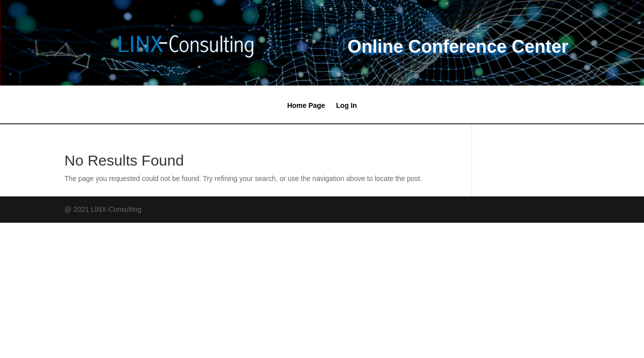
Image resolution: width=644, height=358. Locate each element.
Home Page (306, 106)
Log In (347, 106)
